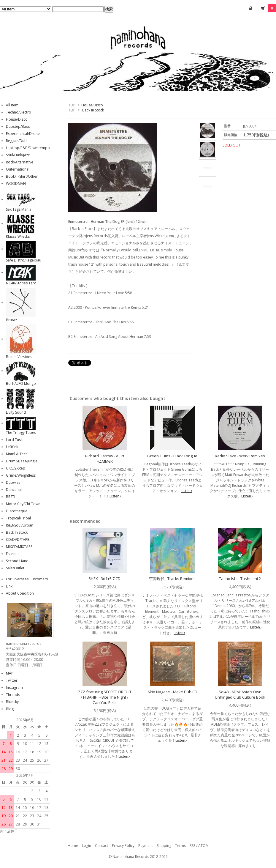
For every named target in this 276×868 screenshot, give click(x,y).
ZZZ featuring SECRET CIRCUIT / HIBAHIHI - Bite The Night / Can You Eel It (105, 697)
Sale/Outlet (15, 568)
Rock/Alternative (20, 162)
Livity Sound (16, 412)
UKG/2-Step (16, 468)
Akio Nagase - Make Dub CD (172, 692)
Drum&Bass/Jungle (22, 461)
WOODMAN (16, 183)
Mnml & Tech (17, 454)
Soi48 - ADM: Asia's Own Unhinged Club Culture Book (240, 694)
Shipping (164, 846)
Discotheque (17, 511)
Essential (13, 554)
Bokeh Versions (19, 357)
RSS (192, 846)
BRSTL (11, 497)
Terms (180, 846)
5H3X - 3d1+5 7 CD (105, 579)
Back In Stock (93, 110)
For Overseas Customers (27, 579)
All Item (12, 105)
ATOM (203, 846)
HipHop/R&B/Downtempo (28, 148)
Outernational (18, 169)
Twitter (12, 680)
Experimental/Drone (23, 134)
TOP (72, 105)
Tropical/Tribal (18, 518)
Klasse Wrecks (18, 236)
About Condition (20, 593)
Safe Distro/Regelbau (24, 260)
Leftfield (13, 447)
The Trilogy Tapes (21, 433)
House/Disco (92, 105)
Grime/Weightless (21, 475)
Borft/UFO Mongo (21, 383)
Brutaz (11, 320)
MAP (10, 673)
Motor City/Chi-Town (23, 504)
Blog (10, 709)
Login (87, 846)
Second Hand (17, 561)
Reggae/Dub (16, 141)
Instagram (14, 687)
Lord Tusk (14, 440)
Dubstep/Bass (18, 126)
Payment (146, 846)
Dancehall (14, 490)
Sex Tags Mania (19, 209)
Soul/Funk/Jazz (18, 155)
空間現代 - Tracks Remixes (172, 579)
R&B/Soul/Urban (20, 525)
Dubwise (13, 482)
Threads (13, 695)
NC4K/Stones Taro (21, 283)
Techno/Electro (19, 112)
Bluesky (12, 702)
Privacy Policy (123, 846)
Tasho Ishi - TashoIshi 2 (240, 579)
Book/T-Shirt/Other (22, 176)
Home (73, 846)
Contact (101, 846)
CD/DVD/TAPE (18, 539)
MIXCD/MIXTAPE (19, 547)
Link (9, 586)
